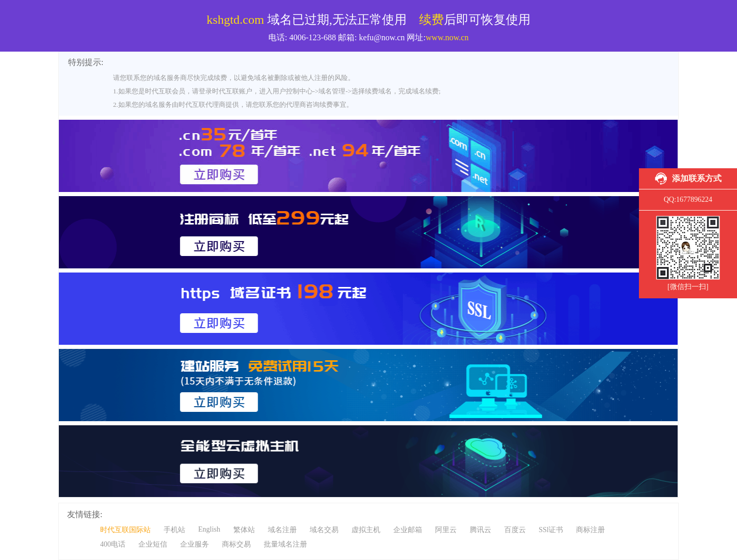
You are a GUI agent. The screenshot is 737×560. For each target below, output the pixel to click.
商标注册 (590, 530)
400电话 (113, 544)
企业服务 (195, 544)
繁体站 (244, 530)
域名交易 (324, 530)
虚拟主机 (366, 530)
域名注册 (282, 530)
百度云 (515, 530)
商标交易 (236, 544)
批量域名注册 (285, 544)
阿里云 (446, 530)
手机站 (174, 530)
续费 (431, 20)
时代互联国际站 (125, 530)
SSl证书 (551, 530)
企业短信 (153, 544)
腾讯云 (480, 530)
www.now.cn (447, 37)
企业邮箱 (408, 530)
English (209, 529)
